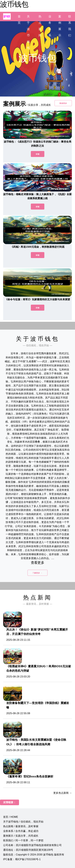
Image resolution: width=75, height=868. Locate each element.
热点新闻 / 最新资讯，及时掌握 (21, 826)
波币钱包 (14, 4)
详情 (38, 154)
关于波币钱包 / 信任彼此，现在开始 (23, 822)
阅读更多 (63, 103)
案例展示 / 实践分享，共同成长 (21, 836)
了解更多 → (37, 573)
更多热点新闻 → (63, 793)
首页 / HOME (11, 817)
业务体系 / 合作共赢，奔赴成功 (21, 831)
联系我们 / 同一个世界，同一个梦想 (23, 840)
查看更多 (37, 563)
